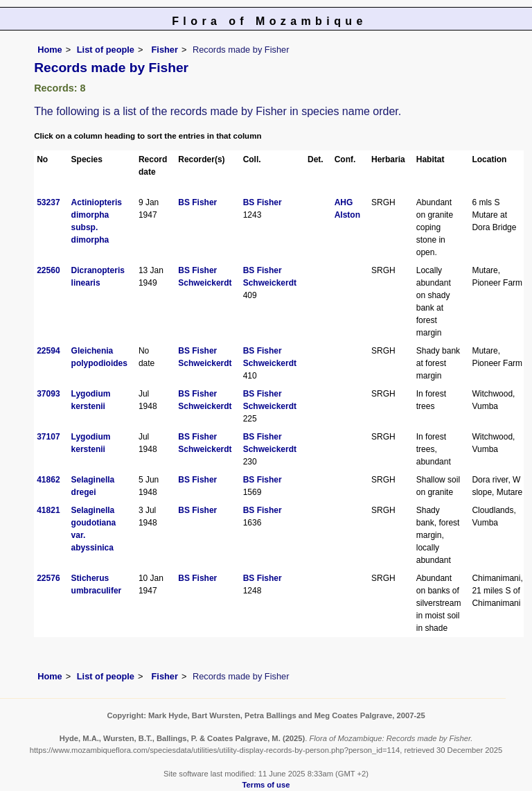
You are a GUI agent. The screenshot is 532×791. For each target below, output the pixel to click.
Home (50, 50)
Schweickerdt (205, 283)
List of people (106, 50)
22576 (48, 578)
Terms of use (266, 785)
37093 (48, 394)
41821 (48, 510)
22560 (48, 270)
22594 (48, 351)
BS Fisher (197, 202)
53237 (48, 202)
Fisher (163, 50)
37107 (48, 437)
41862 (48, 480)
